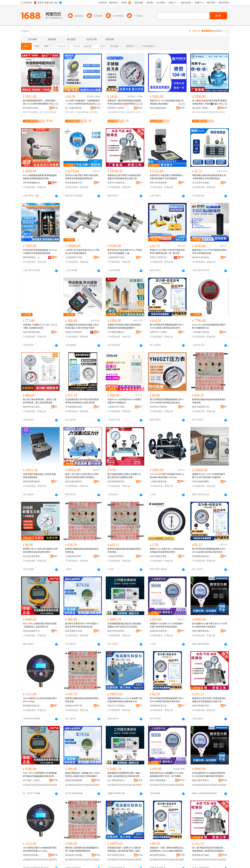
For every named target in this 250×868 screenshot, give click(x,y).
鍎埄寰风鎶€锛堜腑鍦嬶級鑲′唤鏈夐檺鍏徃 (33, 108)
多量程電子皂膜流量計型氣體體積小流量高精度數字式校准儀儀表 (167, 177)
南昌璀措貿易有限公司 (117, 482)
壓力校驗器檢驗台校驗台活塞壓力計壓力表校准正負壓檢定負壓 (124, 476)
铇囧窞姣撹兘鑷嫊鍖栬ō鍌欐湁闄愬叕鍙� (33, 855)
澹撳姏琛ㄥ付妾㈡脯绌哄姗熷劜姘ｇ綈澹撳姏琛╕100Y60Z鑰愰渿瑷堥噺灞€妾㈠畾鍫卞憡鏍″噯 (167, 849)
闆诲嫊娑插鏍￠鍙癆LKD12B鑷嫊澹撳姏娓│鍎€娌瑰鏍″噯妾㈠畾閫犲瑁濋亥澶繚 (125, 849)
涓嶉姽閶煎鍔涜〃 (134, 112)
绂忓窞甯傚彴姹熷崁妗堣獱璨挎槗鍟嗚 (117, 855)
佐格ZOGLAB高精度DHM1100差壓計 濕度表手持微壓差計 (125, 401)
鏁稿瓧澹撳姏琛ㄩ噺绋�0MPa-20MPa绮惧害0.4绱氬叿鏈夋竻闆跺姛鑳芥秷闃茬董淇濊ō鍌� (83, 775)
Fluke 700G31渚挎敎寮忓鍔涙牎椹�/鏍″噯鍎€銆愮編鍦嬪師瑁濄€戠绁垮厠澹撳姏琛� (40, 775)
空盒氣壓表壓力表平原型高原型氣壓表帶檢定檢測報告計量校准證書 (82, 401)
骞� (55, 108)
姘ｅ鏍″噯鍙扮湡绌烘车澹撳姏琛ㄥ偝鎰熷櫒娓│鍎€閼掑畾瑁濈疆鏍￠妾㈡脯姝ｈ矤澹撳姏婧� (209, 849)
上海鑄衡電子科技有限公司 (75, 257)
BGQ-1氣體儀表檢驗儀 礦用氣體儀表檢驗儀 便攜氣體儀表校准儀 (40, 177)
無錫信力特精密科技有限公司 (75, 332)
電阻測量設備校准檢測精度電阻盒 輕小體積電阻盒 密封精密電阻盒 (209, 177)
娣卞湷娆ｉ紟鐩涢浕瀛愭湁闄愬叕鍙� (33, 780)
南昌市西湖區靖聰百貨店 (33, 332)
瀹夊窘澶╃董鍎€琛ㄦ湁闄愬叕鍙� (202, 108)
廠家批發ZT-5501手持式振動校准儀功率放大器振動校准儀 (209, 252)
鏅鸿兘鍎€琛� (199, 112)
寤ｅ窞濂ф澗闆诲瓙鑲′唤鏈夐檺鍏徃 (75, 108)
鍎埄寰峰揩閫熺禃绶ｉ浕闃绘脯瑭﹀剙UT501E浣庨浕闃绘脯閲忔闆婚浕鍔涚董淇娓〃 (40, 102)
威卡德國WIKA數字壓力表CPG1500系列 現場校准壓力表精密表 (210, 625)
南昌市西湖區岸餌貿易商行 (202, 706)
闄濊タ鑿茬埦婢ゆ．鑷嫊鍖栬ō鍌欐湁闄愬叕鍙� (202, 780)
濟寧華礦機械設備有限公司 (33, 183)
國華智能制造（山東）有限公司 (33, 257)
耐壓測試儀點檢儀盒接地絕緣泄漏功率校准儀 (209, 401)
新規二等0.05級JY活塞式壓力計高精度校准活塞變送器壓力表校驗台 (82, 476)
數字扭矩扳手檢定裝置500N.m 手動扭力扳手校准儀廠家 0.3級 (125, 252)
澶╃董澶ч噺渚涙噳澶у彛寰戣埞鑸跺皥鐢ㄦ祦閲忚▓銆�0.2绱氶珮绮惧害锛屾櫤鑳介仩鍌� (209, 102)
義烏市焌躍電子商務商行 (202, 407)
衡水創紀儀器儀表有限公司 (33, 556)
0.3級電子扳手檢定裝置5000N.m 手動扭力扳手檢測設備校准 (82, 252)
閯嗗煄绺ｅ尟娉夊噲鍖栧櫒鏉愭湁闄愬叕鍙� (117, 108)
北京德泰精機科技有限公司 (117, 332)
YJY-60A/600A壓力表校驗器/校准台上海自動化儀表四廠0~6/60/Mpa (167, 476)
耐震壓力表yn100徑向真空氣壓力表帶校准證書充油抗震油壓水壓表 (40, 550)
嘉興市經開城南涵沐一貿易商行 (33, 482)
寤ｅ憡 (55, 104)
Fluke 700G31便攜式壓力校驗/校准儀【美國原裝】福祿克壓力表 (40, 625)
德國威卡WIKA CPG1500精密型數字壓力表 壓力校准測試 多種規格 (209, 476)
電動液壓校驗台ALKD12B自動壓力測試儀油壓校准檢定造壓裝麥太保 (125, 700)
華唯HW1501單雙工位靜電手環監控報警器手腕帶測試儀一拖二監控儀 (167, 252)
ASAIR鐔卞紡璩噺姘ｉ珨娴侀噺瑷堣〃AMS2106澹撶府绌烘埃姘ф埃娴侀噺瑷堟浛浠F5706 (82, 102)
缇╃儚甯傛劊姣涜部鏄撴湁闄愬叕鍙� (117, 780)
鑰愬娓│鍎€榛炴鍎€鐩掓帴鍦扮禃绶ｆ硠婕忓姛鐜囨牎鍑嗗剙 (82, 849)
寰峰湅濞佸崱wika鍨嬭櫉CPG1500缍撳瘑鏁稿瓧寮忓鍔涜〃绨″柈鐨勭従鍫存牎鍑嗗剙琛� (167, 775)
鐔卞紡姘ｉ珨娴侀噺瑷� (77, 112)
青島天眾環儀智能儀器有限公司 (159, 183)
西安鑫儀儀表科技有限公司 (75, 183)
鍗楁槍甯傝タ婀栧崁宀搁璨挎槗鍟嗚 (202, 855)
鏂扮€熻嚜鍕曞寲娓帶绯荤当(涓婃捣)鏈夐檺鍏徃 (159, 780)
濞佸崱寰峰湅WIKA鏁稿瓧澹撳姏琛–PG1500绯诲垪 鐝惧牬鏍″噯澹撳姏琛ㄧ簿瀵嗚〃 (209, 775)
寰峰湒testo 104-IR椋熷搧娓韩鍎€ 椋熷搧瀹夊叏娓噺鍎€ (167, 102)
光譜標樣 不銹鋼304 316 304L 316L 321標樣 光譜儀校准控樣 (40, 326)
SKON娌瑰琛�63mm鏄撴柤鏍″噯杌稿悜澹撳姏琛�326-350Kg (40, 849)
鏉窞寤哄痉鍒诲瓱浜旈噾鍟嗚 (159, 855)
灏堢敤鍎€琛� (213, 112)
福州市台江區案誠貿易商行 (117, 706)
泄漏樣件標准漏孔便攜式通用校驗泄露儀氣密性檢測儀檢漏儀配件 (124, 326)
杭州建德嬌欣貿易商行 (75, 407)
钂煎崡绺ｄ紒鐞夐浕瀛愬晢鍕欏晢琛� (75, 855)
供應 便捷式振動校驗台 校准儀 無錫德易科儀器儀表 (39, 476)
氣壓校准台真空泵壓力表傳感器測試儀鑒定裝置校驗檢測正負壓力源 (124, 177)
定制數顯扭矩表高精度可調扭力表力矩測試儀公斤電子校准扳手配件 (82, 326)
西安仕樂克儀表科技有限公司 (75, 482)
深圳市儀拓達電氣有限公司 (159, 556)
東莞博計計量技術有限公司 (159, 407)
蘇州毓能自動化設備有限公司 (33, 706)
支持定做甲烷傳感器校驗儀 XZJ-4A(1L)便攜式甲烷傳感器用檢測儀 (40, 252)
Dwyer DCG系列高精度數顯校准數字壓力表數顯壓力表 (209, 326)
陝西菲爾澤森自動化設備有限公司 (202, 631)
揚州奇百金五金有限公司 (33, 407)
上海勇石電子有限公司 (117, 407)
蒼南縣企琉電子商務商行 (75, 706)
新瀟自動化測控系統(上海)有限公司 (159, 631)
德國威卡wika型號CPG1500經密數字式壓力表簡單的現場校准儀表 (167, 625)
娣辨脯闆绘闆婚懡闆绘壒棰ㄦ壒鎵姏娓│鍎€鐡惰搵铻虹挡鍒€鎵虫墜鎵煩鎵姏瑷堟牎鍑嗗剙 (125, 775)
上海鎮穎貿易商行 (74, 556)
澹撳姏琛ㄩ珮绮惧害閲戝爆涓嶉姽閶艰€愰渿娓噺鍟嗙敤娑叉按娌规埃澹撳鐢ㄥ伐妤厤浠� (125, 102)
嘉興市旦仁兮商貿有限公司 (159, 332)
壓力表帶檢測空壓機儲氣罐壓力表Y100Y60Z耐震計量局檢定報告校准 (167, 326)
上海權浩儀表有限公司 (159, 482)
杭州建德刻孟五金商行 (159, 706)
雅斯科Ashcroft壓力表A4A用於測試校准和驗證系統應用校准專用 (167, 550)
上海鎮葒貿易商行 (116, 556)
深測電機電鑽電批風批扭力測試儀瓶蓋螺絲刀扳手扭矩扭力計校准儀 (124, 625)
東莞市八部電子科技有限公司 (159, 257)
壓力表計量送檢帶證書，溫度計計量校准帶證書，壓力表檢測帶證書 (40, 401)
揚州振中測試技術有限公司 (202, 257)
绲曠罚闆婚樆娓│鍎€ (33, 112)
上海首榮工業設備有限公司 (202, 332)
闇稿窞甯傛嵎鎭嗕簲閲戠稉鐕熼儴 (75, 780)
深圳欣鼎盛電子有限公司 (33, 631)
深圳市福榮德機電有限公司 (202, 482)
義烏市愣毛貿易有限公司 (117, 631)
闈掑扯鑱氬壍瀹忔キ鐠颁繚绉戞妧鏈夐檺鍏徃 (159, 108)
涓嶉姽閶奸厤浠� (116, 112)
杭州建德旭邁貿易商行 (202, 556)
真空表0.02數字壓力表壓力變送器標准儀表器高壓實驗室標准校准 (82, 177)
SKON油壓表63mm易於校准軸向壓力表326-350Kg (40, 700)
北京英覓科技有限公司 (202, 183)
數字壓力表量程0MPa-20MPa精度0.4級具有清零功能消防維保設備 (82, 625)
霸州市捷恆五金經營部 (75, 631)
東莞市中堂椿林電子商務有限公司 (117, 183)
